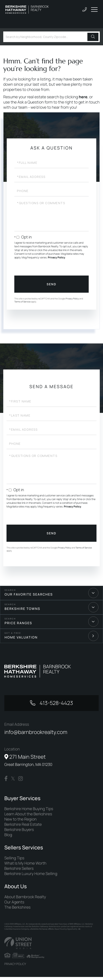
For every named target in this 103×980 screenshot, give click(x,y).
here (83, 97)
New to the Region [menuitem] (20, 822)
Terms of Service (22, 302)
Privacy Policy (57, 257)
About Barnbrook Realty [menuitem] (25, 900)
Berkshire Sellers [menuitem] (19, 871)
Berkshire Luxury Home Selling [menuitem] (31, 877)
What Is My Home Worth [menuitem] (25, 866)
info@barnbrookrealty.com (38, 733)
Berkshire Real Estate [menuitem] (23, 827)
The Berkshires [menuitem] (17, 910)
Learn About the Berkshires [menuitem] (28, 817)
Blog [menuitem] (8, 838)
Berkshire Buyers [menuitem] (19, 832)
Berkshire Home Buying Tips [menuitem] (29, 812)
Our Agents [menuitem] (14, 905)
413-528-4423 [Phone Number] (56, 704)
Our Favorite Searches (29, 594)
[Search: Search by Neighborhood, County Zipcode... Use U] (46, 37)
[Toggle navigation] (94, 10)
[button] (93, 37)
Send (51, 284)
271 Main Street (28, 762)
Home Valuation (21, 637)
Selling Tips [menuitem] (14, 861)
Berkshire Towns (22, 609)
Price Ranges (18, 623)
